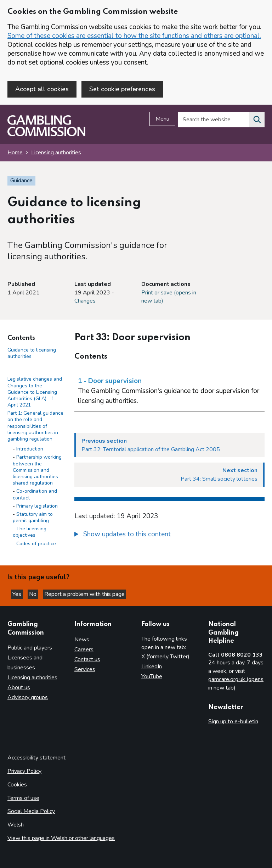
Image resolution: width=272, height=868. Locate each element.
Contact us (87, 659)
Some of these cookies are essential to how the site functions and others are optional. (134, 36)
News (82, 640)
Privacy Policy (24, 771)
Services (85, 669)
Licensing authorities (56, 153)
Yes (18, 594)
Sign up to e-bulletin (233, 722)
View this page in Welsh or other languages (61, 838)
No (33, 594)
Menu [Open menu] (162, 119)
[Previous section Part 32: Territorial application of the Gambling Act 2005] (169, 445)
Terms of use (23, 798)
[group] (169, 535)
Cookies (17, 785)
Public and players (30, 648)
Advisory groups (28, 697)
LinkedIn (152, 667)
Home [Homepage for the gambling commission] (15, 153)
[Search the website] (257, 120)
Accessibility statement (36, 758)
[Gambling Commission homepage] (46, 134)
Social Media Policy (31, 811)
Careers (84, 649)
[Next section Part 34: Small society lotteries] (169, 475)
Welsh (16, 825)
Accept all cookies (42, 89)
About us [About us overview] (19, 687)
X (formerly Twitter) (165, 657)
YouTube (152, 676)
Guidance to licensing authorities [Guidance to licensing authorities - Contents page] (32, 353)
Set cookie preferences (122, 89)
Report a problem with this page (84, 594)
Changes (85, 301)
